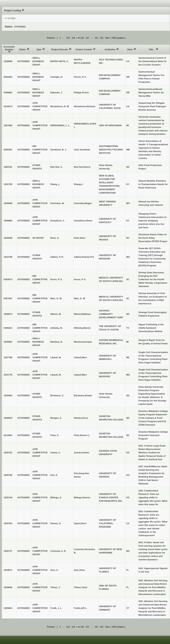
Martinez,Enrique (83, 342)
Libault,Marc (80, 357)
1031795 (8, 184)
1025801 (8, 342)
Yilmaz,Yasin (81, 587)
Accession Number (9, 48)
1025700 (8, 475)
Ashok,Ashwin (82, 453)
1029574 (8, 314)
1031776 (8, 375)
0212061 (8, 435)
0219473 (8, 106)
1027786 (8, 357)
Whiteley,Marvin (82, 328)
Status (23, 49)
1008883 (8, 221)
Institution (110, 49)
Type (39, 49)
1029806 (8, 61)
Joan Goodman (82, 150)
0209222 (8, 328)
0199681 (8, 93)
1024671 (8, 570)
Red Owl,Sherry (82, 167)
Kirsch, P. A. (80, 77)
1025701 (8, 453)
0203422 (8, 77)
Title (151, 49)
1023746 (8, 257)
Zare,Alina (79, 570)
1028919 (8, 418)
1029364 (8, 395)
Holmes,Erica (81, 418)
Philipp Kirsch (81, 93)
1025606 (8, 203)
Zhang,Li (78, 184)
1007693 (8, 125)
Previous (51, 38)
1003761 (8, 167)
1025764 (8, 523)
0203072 (8, 279)
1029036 (8, 238)
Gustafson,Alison (83, 221)
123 (68, 38)
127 (87, 38)
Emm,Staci (80, 238)
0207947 (8, 298)
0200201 (8, 150)
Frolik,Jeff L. (80, 608)
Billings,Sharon (82, 497)
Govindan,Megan (83, 203)
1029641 (8, 608)
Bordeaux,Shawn (83, 395)
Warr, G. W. (80, 298)
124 (73, 38)
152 (102, 38)
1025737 (8, 551)
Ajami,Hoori (80, 523)
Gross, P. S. (80, 279)
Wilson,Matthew (82, 314)
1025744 (8, 497)
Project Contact (84, 49)
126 (82, 38)
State (130, 49)
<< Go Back (10, 18)
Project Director (60, 49)
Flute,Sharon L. (82, 435)
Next (107, 38)
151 (96, 38)
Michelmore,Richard (84, 106)
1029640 (8, 587)
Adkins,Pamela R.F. (84, 257)
